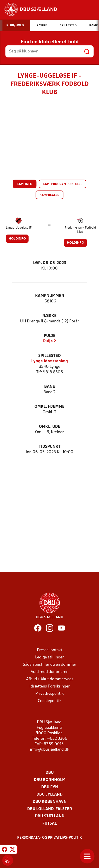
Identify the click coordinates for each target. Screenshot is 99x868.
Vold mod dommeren (50, 672)
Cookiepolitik (50, 701)
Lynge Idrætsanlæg (50, 361)
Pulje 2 (49, 341)
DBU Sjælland (50, 816)
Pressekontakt (50, 650)
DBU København (50, 802)
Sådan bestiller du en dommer (50, 665)
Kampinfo (25, 184)
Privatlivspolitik (49, 694)
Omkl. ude (50, 427)
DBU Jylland (49, 795)
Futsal (49, 824)
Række (49, 316)
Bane (50, 387)
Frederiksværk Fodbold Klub (80, 230)
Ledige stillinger (49, 657)
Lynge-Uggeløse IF (19, 228)
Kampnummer (50, 296)
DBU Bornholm (50, 780)
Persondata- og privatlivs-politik (50, 838)
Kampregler (49, 195)
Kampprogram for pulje (63, 184)
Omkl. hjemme (49, 407)
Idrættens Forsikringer (50, 686)
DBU (50, 773)
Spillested (49, 356)
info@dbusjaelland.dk (49, 750)
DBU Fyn (50, 787)
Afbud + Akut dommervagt (50, 679)
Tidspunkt (50, 447)
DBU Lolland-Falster (50, 809)
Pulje (50, 336)
